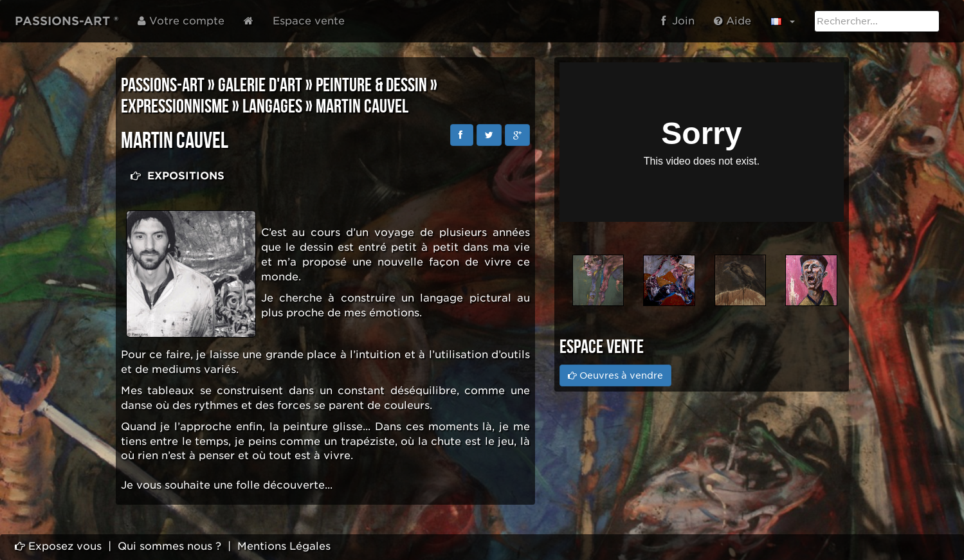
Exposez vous (58, 546)
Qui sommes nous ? (169, 546)
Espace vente (309, 21)
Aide (732, 21)
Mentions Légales (284, 546)
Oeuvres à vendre (615, 375)
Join (678, 21)
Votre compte (181, 21)
